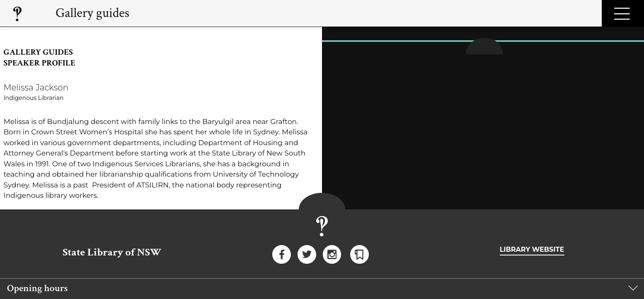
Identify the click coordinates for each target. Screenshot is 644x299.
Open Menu (623, 13)
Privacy (184, 228)
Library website (532, 164)
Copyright (285, 228)
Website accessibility (546, 228)
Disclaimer (82, 228)
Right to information (408, 228)
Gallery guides (92, 13)
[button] (322, 205)
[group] (322, 205)
